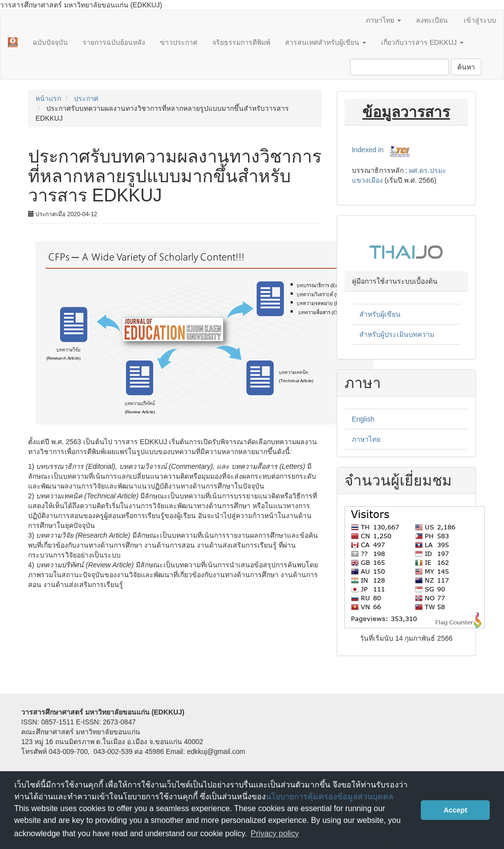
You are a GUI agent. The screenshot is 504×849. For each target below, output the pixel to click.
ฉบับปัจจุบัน (50, 42)
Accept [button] (455, 810)
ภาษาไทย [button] (383, 20)
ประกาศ (86, 98)
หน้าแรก (48, 98)
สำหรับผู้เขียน (380, 314)
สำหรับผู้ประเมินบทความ (397, 334)
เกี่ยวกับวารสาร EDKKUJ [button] (422, 42)
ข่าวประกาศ (179, 42)
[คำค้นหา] (399, 67)
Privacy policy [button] (275, 833)
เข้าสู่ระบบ (480, 20)
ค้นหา (466, 67)
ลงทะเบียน (432, 20)
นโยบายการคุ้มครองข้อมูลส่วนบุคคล (330, 797)
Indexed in (368, 150)
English (363, 419)
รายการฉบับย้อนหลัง (114, 42)
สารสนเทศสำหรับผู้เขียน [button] (326, 42)
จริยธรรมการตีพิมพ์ (241, 42)
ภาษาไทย (366, 439)
